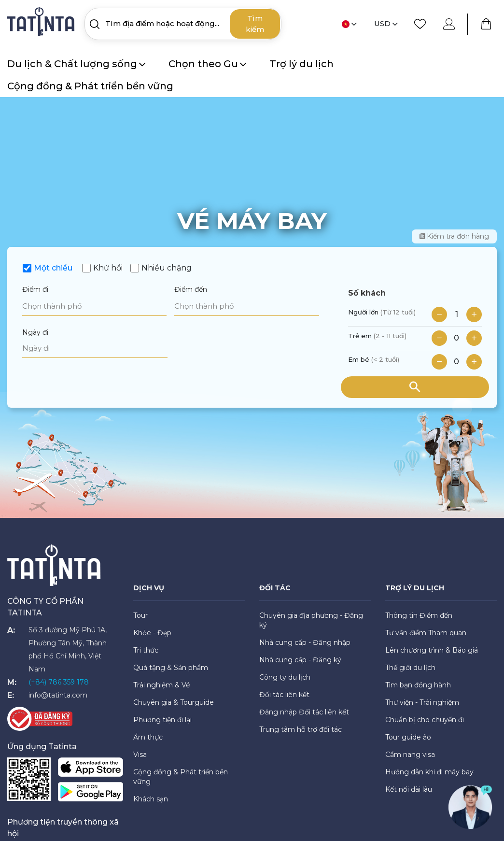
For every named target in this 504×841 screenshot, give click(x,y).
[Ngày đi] (95, 349)
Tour (140, 615)
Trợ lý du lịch (301, 64)
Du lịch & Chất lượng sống (76, 64)
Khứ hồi (108, 268)
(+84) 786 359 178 (59, 682)
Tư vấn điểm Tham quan (426, 633)
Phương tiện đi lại (162, 720)
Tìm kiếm (255, 24)
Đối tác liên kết (284, 695)
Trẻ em (377, 336)
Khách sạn (151, 799)
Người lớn (382, 312)
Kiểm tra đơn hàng (454, 236)
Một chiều (53, 268)
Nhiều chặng (167, 268)
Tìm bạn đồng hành (418, 685)
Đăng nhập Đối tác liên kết (304, 712)
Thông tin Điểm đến (419, 615)
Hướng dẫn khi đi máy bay (429, 772)
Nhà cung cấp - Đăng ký (300, 660)
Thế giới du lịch (410, 668)
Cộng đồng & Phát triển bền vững (90, 86)
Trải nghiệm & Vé (162, 685)
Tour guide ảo (408, 737)
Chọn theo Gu (207, 64)
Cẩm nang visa (410, 755)
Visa (140, 755)
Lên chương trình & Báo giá (432, 650)
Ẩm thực (148, 737)
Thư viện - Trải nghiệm (422, 702)
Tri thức (146, 650)
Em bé (374, 359)
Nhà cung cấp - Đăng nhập (305, 642)
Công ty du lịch (285, 677)
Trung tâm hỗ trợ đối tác (301, 729)
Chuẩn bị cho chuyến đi (425, 720)
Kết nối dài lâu (409, 789)
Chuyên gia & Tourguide (174, 702)
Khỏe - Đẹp (152, 633)
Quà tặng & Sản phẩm (171, 668)
